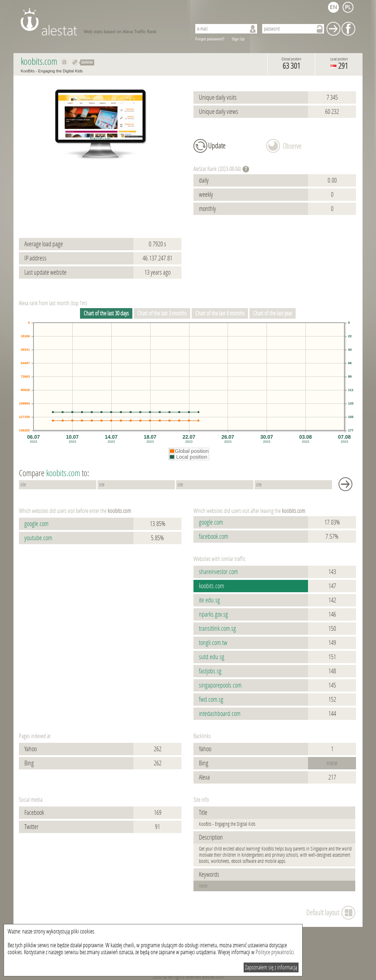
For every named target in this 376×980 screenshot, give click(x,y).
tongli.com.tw (213, 643)
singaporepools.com (220, 685)
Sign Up (238, 39)
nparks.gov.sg (213, 614)
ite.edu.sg (209, 600)
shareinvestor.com (218, 572)
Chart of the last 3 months (162, 313)
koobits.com (211, 586)
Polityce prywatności (275, 952)
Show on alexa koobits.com (65, 62)
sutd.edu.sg (212, 657)
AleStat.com (102, 22)
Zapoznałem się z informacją (271, 967)
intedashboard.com (220, 714)
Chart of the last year (273, 313)
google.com (36, 524)
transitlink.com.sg (217, 629)
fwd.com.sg (211, 700)
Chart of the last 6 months (220, 313)
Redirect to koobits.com (75, 62)
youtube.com (38, 538)
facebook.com (213, 537)
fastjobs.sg (210, 671)
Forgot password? (210, 39)
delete (87, 62)
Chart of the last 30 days (106, 313)
